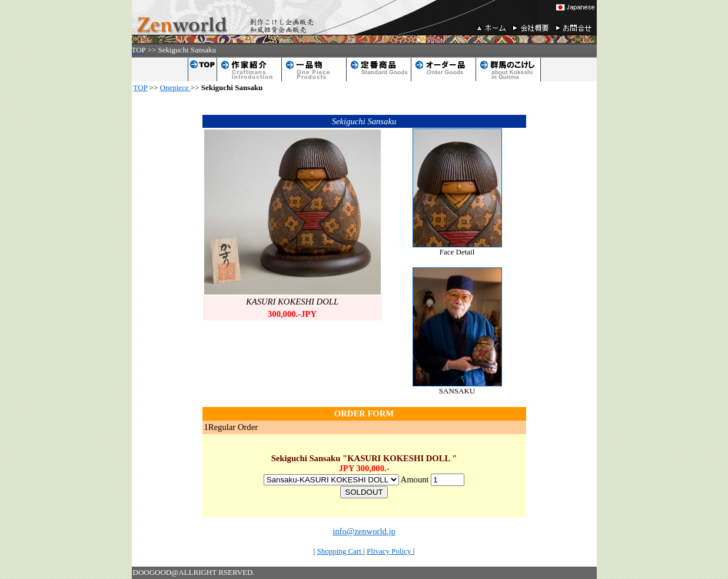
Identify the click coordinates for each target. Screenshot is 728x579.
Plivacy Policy (390, 551)
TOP (141, 87)
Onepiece (175, 87)
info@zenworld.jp (364, 531)
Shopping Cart (340, 551)
